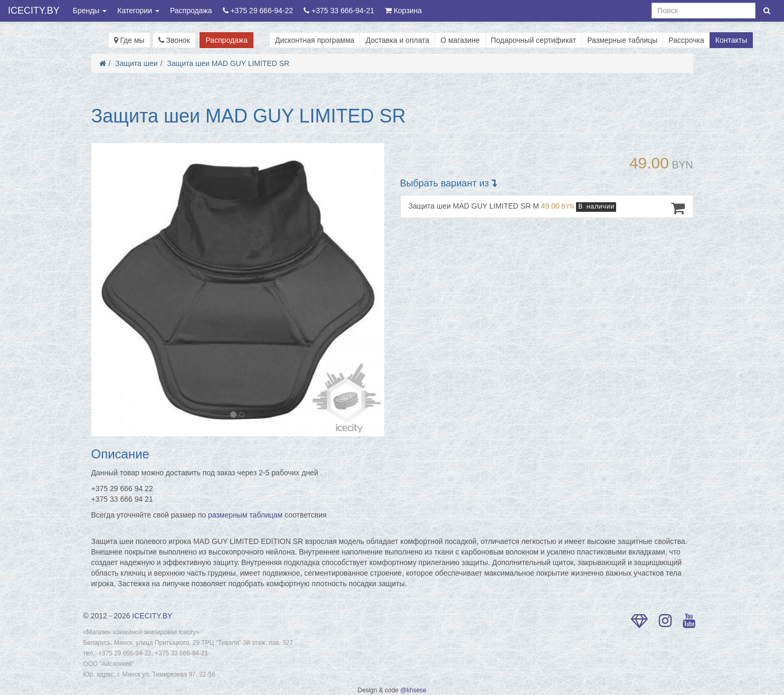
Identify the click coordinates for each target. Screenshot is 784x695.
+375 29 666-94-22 (258, 11)
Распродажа (191, 11)
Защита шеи (136, 63)
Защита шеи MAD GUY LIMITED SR (228, 63)
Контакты (731, 40)
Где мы (129, 40)
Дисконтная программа (315, 40)
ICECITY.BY (34, 11)
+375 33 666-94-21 (339, 11)
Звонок (174, 40)
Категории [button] (138, 11)
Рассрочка (686, 40)
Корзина (403, 11)
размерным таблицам (245, 515)
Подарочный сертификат (534, 40)
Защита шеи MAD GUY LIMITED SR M (547, 208)
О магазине (460, 40)
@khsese (413, 690)
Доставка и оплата (397, 40)
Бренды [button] (90, 11)
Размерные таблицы (622, 40)
